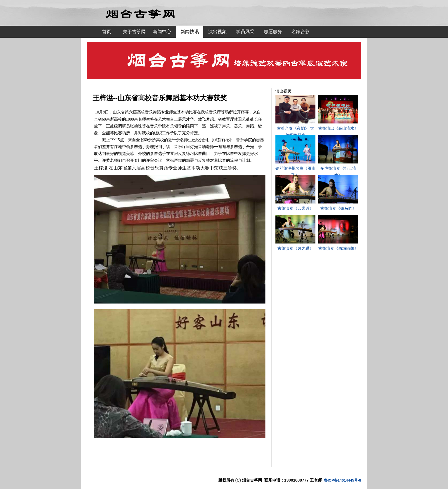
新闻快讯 (190, 32)
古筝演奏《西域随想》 (338, 248)
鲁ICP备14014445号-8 (343, 480)
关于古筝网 (134, 32)
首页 (107, 32)
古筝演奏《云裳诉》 (295, 208)
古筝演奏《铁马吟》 (338, 208)
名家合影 (301, 32)
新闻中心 (162, 32)
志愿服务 (273, 32)
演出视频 (217, 32)
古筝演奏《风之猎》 (295, 248)
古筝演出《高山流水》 (338, 128)
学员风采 (245, 32)
